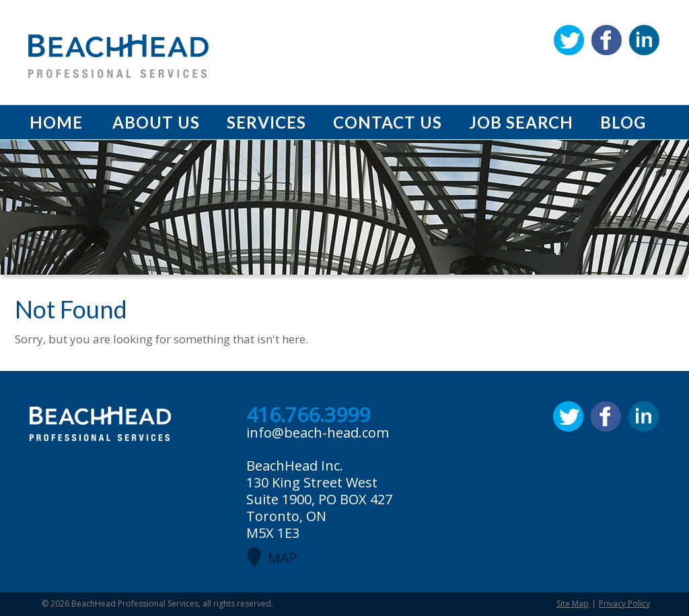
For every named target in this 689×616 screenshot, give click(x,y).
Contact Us (388, 122)
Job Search (521, 122)
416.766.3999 (308, 415)
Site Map (573, 604)
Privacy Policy (624, 604)
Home (56, 122)
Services (266, 122)
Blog (623, 122)
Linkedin (644, 40)
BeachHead (118, 56)
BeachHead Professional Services (135, 604)
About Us (156, 122)
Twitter (569, 40)
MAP (282, 558)
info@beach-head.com (318, 433)
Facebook (607, 40)
